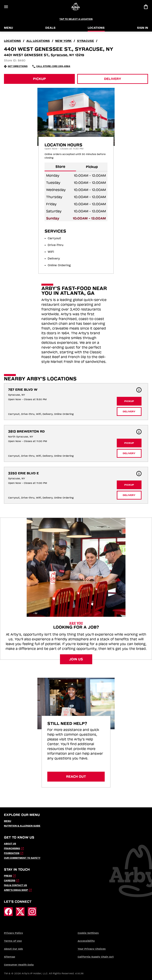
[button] (139, 390)
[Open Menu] (6, 7)
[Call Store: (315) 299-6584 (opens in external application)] (51, 66)
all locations (38, 41)
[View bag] (146, 7)
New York (63, 41)
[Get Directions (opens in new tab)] (16, 66)
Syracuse (85, 41)
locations (12, 41)
